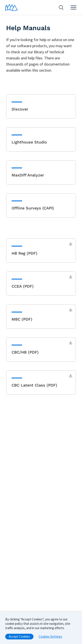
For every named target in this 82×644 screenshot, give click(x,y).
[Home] (12, 7)
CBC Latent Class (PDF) (34, 385)
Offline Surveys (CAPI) (33, 208)
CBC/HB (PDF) (25, 352)
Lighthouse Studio (29, 142)
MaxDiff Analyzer (28, 175)
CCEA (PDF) (23, 286)
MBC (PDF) (22, 319)
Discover (20, 109)
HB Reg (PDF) (24, 253)
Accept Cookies (19, 638)
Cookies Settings (50, 638)
